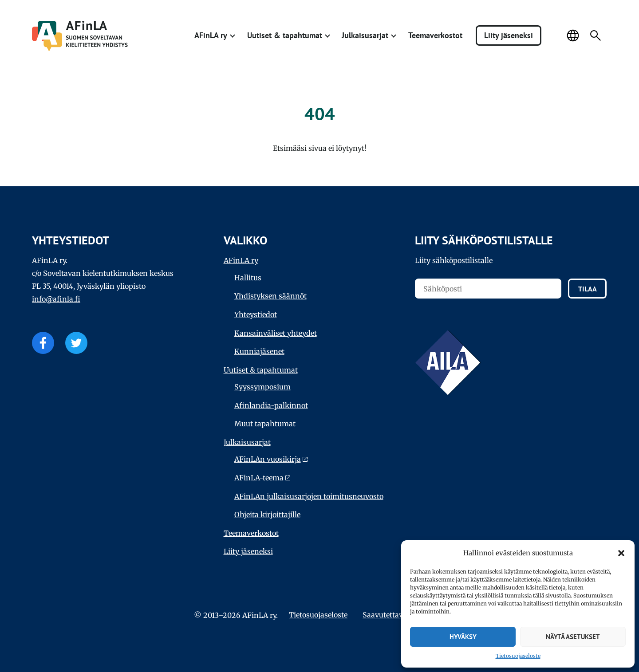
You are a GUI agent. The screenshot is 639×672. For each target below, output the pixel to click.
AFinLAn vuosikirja (268, 459)
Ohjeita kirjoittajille (267, 515)
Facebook (43, 343)
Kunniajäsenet (259, 351)
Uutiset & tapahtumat (285, 35)
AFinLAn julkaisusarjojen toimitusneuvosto (309, 496)
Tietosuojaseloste (518, 656)
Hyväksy (463, 637)
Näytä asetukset (573, 637)
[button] (621, 553)
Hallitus (248, 278)
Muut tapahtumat (265, 424)
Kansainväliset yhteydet (276, 333)
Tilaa (588, 289)
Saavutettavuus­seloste (400, 615)
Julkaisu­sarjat (365, 35)
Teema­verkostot (435, 35)
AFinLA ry (211, 35)
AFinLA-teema (259, 478)
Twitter (76, 343)
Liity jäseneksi (509, 35)
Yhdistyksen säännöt (270, 296)
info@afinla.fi (56, 299)
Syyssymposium (262, 387)
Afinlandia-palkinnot (271, 405)
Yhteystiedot (256, 314)
